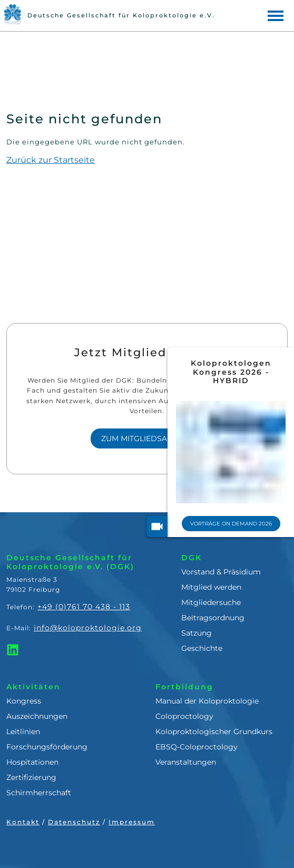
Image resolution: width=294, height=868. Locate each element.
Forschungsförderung (47, 747)
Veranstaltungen (186, 762)
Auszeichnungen (37, 716)
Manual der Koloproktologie (207, 701)
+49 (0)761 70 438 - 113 (84, 607)
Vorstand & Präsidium (221, 572)
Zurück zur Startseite (51, 160)
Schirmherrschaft (39, 793)
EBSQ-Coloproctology (197, 747)
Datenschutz (74, 822)
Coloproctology (184, 716)
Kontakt (23, 822)
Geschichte (202, 648)
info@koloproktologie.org (88, 628)
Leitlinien (23, 732)
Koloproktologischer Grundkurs (214, 732)
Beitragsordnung (213, 618)
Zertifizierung (31, 777)
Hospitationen (32, 762)
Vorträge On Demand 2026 (236, 524)
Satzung (197, 633)
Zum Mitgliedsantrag (147, 438)
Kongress (24, 701)
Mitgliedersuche (211, 602)
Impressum (132, 822)
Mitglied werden (211, 587)
